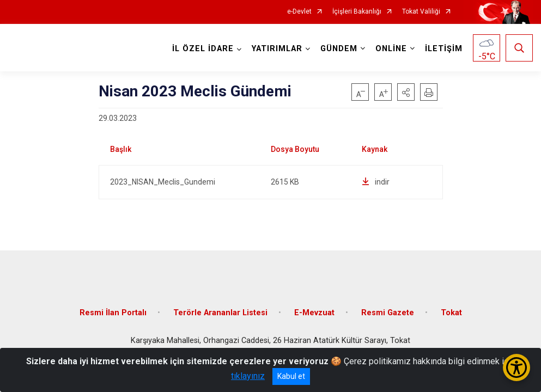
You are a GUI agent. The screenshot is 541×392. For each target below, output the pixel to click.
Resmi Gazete (388, 312)
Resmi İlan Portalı (113, 312)
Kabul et (291, 376)
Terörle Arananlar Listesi (220, 312)
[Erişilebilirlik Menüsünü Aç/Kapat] (516, 367)
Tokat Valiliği (421, 12)
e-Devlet (299, 12)
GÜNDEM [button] (339, 49)
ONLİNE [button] (391, 49)
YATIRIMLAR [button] (277, 49)
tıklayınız (248, 376)
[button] (406, 92)
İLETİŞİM (444, 49)
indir (376, 182)
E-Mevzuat (314, 312)
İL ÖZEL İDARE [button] (203, 49)
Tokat (451, 312)
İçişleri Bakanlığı (357, 12)
